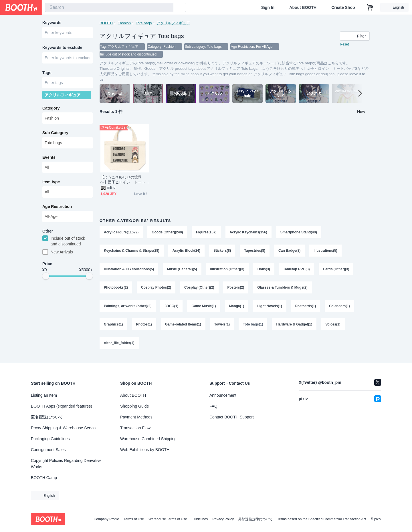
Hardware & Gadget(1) (294, 327)
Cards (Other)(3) (336, 271)
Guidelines (200, 519)
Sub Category (55, 134)
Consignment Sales (48, 450)
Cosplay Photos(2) (156, 289)
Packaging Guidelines (50, 439)
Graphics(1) (113, 327)
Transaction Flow (135, 428)
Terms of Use (134, 519)
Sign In (268, 7)
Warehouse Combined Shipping (148, 439)
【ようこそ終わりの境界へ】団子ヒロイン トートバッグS (123, 180)
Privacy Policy (223, 519)
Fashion (124, 23)
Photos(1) (144, 327)
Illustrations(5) (326, 252)
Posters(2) (236, 289)
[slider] (46, 278)
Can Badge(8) (290, 252)
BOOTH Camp (44, 478)
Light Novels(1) (270, 308)
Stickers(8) (222, 252)
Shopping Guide (134, 406)
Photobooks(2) (116, 289)
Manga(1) (237, 308)
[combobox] (109, 7)
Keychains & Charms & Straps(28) (132, 252)
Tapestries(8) (255, 252)
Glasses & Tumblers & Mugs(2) (283, 289)
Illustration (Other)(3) (227, 271)
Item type (51, 183)
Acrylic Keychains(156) (248, 233)
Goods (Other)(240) (167, 233)
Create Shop (343, 7)
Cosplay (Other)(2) (199, 289)
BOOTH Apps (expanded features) (62, 406)
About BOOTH (303, 7)
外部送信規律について (255, 519)
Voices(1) (333, 327)
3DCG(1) (172, 308)
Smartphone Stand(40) (299, 233)
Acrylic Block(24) (186, 252)
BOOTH (106, 23)
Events (49, 159)
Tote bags (144, 23)
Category (51, 110)
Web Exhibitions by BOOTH (145, 450)
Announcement (223, 395)
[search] (168, 8)
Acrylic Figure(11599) (121, 233)
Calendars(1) (340, 308)
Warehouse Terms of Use (168, 519)
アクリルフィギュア (174, 23)
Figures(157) (206, 233)
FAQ (213, 406)
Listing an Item (44, 395)
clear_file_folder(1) (119, 346)
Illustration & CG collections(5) (129, 271)
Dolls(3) (264, 271)
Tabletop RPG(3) (297, 271)
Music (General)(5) (182, 271)
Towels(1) (222, 327)
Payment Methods (136, 417)
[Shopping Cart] (370, 7)
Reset (344, 45)
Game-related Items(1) (183, 327)
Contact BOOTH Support (232, 417)
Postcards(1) (306, 308)
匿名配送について (47, 417)
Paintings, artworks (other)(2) (128, 308)
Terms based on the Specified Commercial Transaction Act (322, 519)
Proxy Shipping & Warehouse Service (64, 428)
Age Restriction (57, 208)
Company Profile (106, 519)
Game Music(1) (204, 308)
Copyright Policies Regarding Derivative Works (66, 464)
